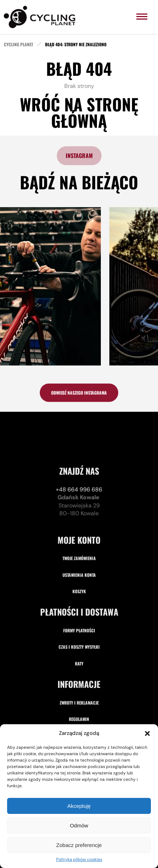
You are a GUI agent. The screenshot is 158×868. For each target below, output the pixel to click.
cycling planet (18, 44)
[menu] (142, 17)
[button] (147, 733)
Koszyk (79, 654)
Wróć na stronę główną (79, 112)
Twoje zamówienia (79, 622)
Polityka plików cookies (79, 859)
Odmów (79, 825)
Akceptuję (79, 806)
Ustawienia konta (79, 638)
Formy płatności (79, 693)
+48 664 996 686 (79, 553)
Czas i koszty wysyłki (79, 710)
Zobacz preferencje (79, 845)
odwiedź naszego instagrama (79, 395)
